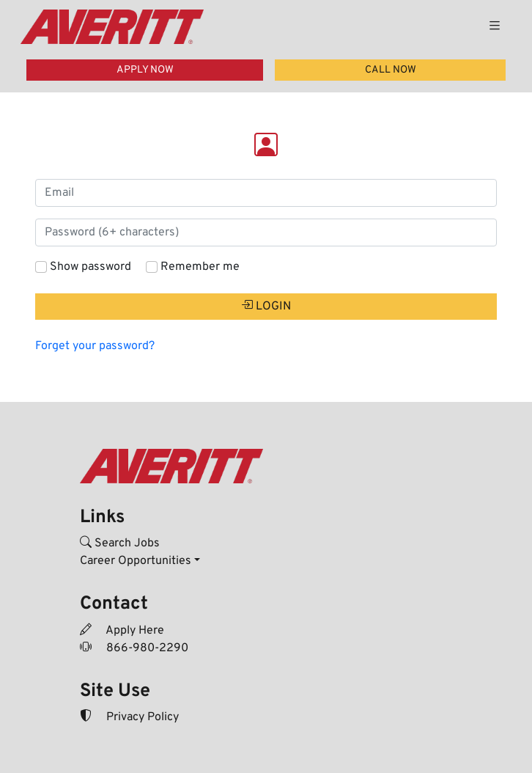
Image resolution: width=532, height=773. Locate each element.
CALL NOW (391, 70)
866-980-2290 (134, 648)
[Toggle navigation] (495, 27)
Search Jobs (120, 543)
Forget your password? (95, 346)
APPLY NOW (145, 70)
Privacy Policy (129, 717)
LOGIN (266, 307)
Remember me (200, 267)
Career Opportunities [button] (136, 561)
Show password (90, 267)
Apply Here (122, 631)
